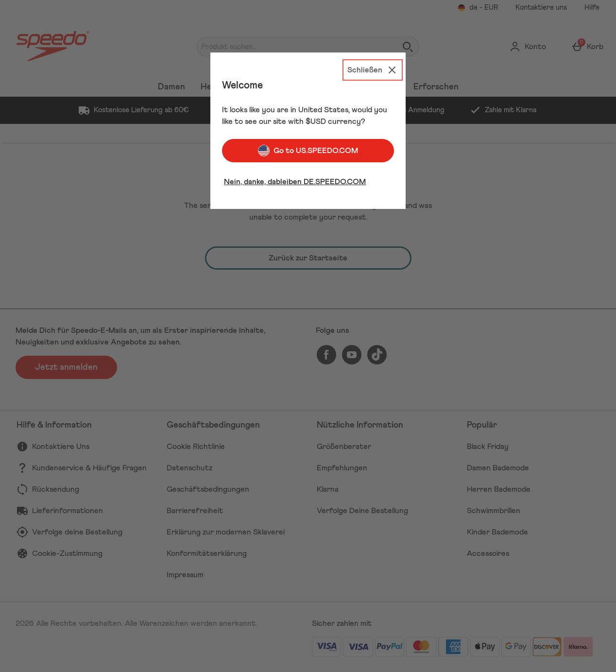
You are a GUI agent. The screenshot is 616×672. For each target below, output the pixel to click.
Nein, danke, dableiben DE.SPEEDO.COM (295, 182)
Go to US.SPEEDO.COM (308, 151)
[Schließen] (373, 70)
